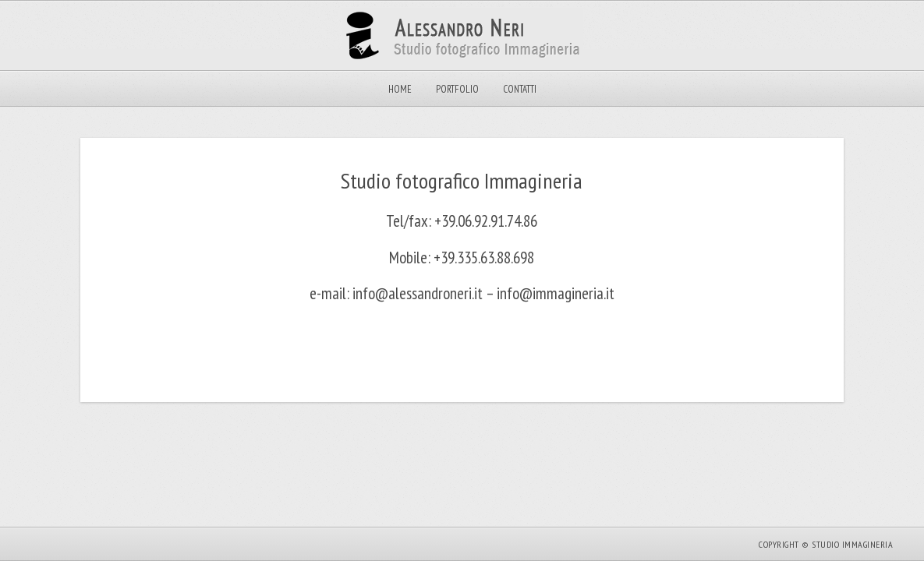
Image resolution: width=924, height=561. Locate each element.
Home (400, 89)
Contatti (520, 89)
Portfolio (457, 89)
